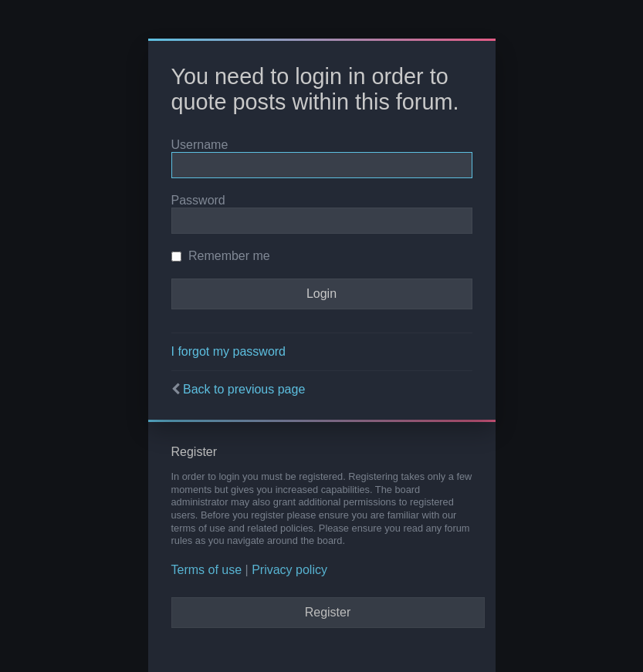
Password (198, 200)
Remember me (221, 256)
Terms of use (207, 570)
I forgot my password (229, 351)
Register (328, 612)
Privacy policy (289, 570)
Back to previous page (244, 389)
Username (200, 145)
